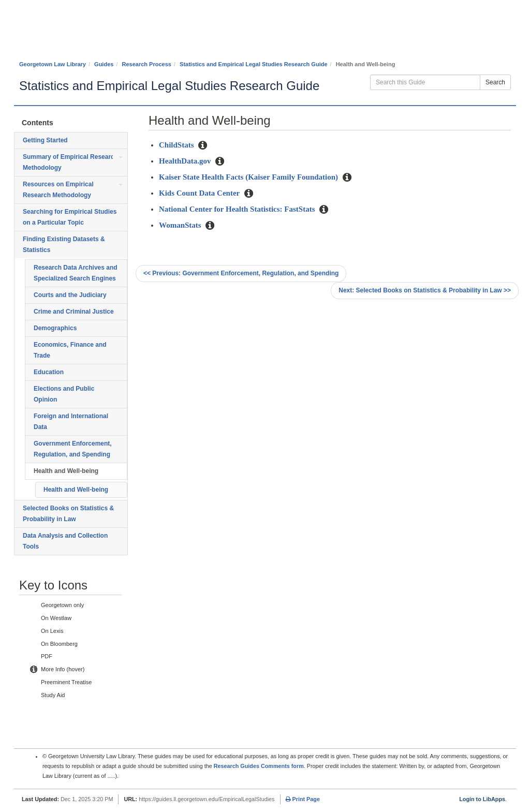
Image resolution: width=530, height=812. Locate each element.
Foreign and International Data (71, 422)
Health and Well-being (66, 471)
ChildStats (177, 145)
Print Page (303, 799)
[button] (203, 146)
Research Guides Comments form (259, 766)
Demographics (55, 328)
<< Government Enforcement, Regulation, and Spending (241, 273)
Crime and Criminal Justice (74, 312)
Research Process (147, 64)
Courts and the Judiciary (70, 295)
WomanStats (181, 225)
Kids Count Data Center (200, 193)
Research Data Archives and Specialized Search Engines (76, 273)
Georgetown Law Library (53, 64)
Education (49, 372)
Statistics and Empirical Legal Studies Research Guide (253, 64)
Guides (104, 64)
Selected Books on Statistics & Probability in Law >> (425, 290)
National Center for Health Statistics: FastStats (238, 209)
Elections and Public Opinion (64, 394)
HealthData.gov (186, 161)
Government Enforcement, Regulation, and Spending (73, 449)
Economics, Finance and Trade (70, 350)
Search (495, 82)
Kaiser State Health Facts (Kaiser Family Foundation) (249, 177)
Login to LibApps (482, 799)
